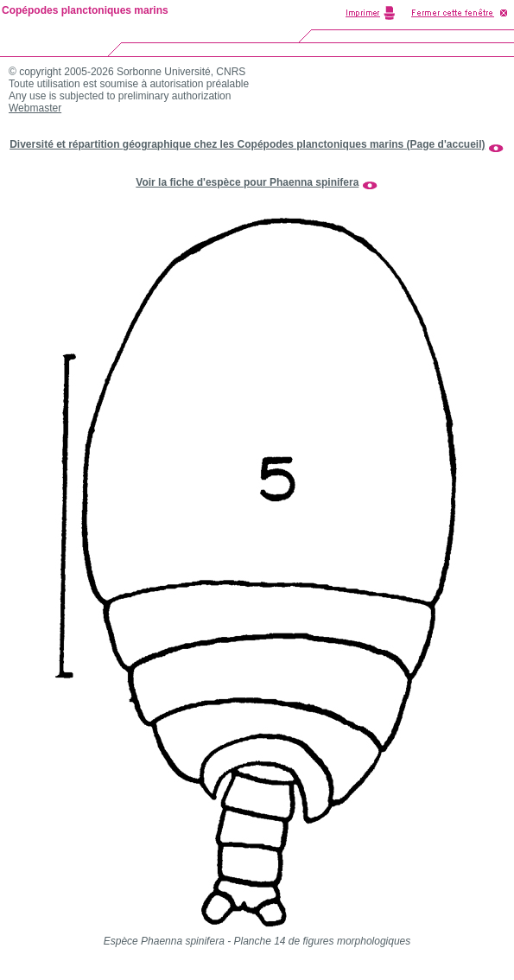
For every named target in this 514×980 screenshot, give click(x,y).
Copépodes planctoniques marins (85, 10)
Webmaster (35, 108)
